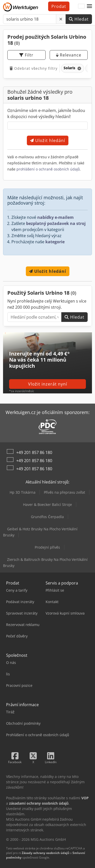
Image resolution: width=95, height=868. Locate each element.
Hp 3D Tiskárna (23, 492)
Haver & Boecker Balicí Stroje (48, 504)
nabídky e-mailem (55, 217)
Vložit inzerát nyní (48, 384)
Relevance (69, 55)
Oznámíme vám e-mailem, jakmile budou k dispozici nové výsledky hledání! (46, 113)
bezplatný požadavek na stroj (56, 223)
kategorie (55, 242)
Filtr (26, 55)
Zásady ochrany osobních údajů (45, 853)
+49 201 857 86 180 (34, 452)
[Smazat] (61, 19)
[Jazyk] (81, 6)
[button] (89, 6)
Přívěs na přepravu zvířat (65, 492)
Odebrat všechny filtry (34, 68)
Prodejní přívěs (47, 547)
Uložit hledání (48, 140)
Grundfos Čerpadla (47, 517)
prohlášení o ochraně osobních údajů (48, 169)
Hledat (79, 19)
